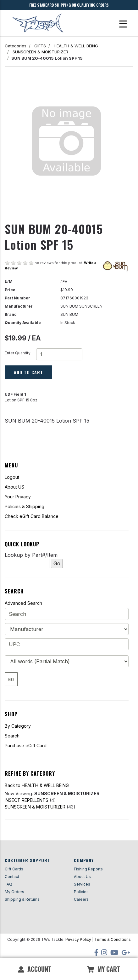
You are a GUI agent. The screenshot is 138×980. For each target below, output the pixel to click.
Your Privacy (18, 497)
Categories (16, 46)
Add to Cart (28, 372)
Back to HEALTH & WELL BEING (37, 785)
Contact (12, 877)
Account (35, 969)
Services (82, 884)
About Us (82, 877)
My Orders (14, 892)
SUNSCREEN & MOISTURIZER (40, 52)
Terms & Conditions (113, 939)
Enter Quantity (18, 353)
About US (14, 487)
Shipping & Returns (22, 899)
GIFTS (40, 46)
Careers (81, 899)
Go (11, 679)
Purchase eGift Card (26, 746)
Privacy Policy (78, 939)
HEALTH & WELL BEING (76, 46)
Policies (81, 892)
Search (12, 736)
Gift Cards (14, 869)
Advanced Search (23, 603)
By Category (18, 726)
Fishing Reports (88, 869)
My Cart (104, 969)
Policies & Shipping (25, 506)
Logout (12, 477)
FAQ (8, 884)
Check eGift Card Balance (32, 516)
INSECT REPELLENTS (27, 800)
